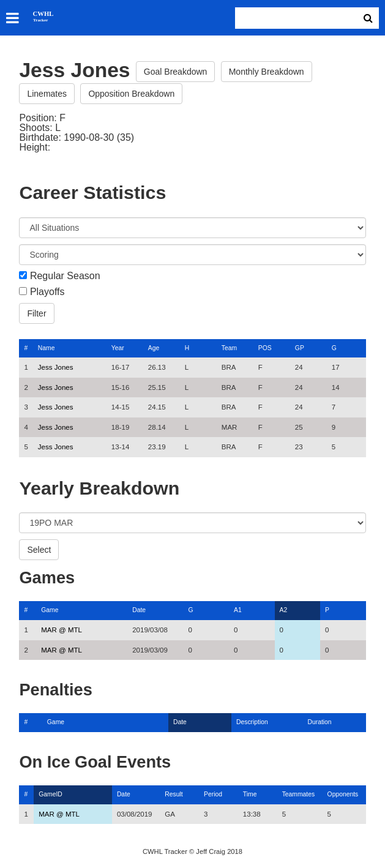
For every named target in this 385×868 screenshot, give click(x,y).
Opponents (343, 794)
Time (250, 794)
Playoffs (47, 292)
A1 (238, 610)
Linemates (47, 94)
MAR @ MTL (62, 630)
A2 (284, 610)
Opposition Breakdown (131, 94)
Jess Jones (56, 367)
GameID (50, 794)
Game (50, 610)
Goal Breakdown (176, 72)
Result (174, 794)
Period (213, 794)
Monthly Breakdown (267, 72)
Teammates (299, 794)
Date (139, 610)
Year (118, 348)
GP (300, 348)
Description (252, 722)
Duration (319, 722)
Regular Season (65, 276)
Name (47, 348)
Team (229, 348)
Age (154, 348)
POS (265, 348)
